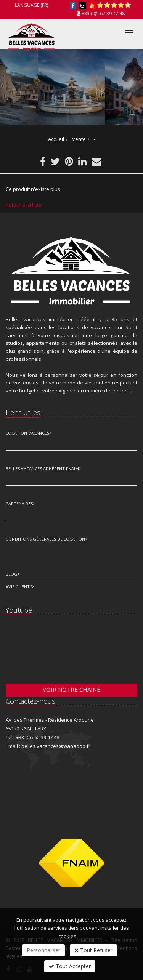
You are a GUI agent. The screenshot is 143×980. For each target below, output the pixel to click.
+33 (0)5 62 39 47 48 (103, 14)
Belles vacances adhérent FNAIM (42, 468)
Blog (12, 574)
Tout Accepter (70, 966)
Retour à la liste (24, 205)
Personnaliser (43, 950)
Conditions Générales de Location (45, 539)
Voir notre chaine (71, 689)
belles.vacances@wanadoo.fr (56, 746)
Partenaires (19, 504)
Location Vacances (27, 433)
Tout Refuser (93, 950)
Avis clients (19, 587)
